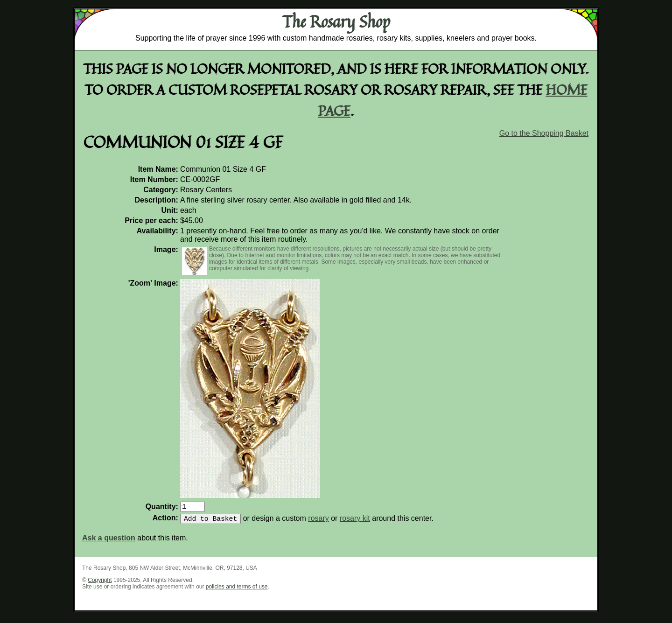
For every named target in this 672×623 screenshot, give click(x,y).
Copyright (100, 584)
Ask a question (109, 542)
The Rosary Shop (336, 21)
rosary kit (355, 522)
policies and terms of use (237, 590)
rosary (318, 522)
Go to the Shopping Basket (544, 133)
